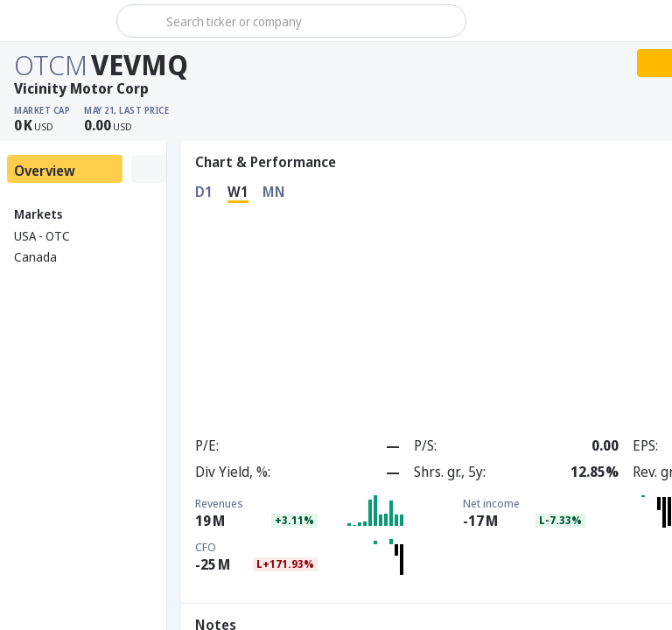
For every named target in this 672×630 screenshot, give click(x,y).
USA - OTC (42, 236)
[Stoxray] (56, 21)
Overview (45, 171)
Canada (35, 257)
